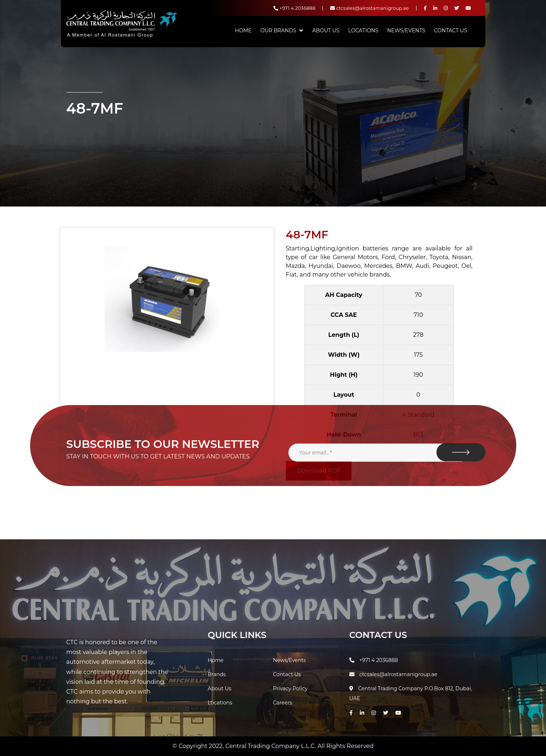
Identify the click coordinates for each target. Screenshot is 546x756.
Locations (363, 30)
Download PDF (319, 471)
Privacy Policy (290, 688)
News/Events (406, 30)
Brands (217, 674)
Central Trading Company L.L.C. (271, 746)
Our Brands (278, 30)
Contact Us (450, 30)
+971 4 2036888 (295, 8)
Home (243, 30)
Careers (283, 703)
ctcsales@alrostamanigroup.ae (369, 8)
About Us (326, 30)
